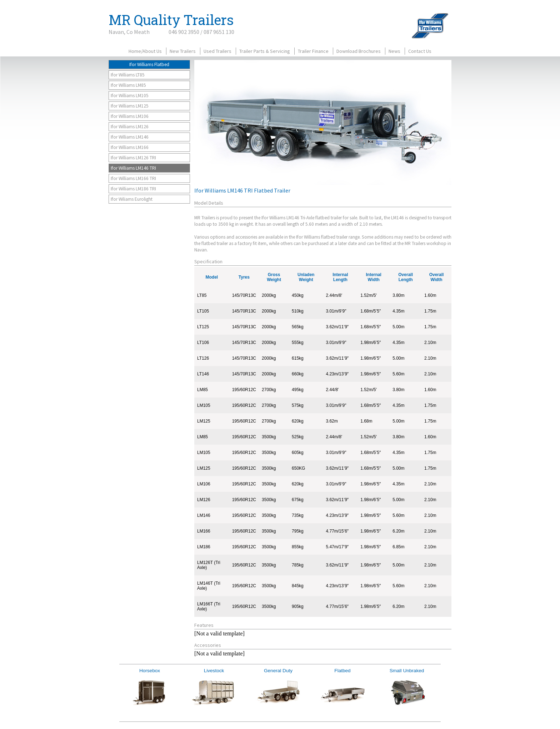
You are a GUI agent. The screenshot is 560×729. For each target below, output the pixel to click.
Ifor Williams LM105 (130, 96)
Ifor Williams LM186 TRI (133, 189)
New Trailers (183, 51)
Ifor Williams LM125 (130, 106)
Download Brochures (359, 51)
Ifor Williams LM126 (130, 127)
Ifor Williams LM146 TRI (133, 168)
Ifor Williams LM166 (130, 147)
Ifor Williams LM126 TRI (133, 158)
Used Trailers (217, 51)
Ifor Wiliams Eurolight (132, 199)
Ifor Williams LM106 (130, 116)
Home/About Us (145, 51)
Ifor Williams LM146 (130, 137)
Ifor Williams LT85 (128, 75)
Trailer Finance (313, 51)
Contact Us (420, 51)
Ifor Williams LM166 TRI (133, 178)
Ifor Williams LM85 (128, 85)
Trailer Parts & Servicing (265, 51)
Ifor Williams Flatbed (149, 64)
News (394, 51)
